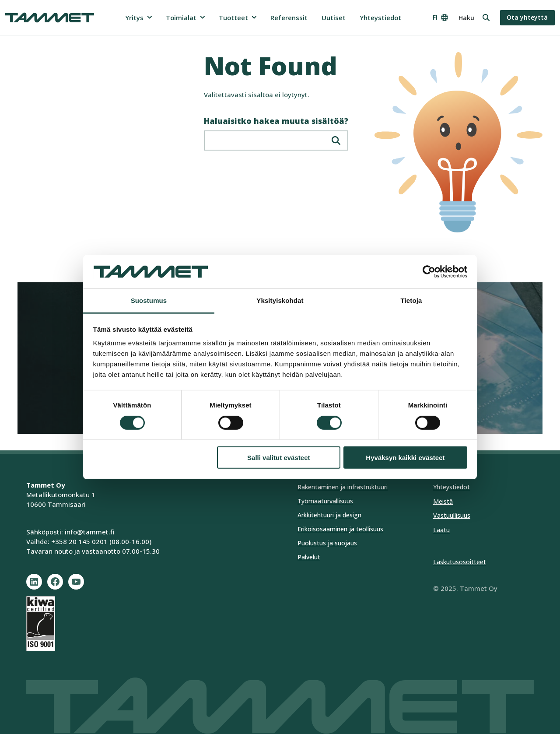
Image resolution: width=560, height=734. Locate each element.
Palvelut (309, 557)
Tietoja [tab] (411, 300)
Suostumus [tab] (149, 300)
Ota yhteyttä (527, 17)
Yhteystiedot (451, 487)
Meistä (443, 501)
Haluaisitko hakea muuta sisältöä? (276, 121)
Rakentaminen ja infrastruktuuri (343, 487)
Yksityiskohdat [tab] (280, 300)
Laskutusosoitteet (460, 562)
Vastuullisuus (452, 515)
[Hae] (336, 140)
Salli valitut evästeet (278, 458)
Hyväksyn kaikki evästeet (405, 458)
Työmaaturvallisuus (325, 501)
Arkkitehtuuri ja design (329, 515)
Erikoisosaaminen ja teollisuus (340, 529)
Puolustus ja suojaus (327, 543)
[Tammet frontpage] (50, 18)
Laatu (441, 530)
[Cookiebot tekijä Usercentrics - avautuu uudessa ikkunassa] (429, 272)
